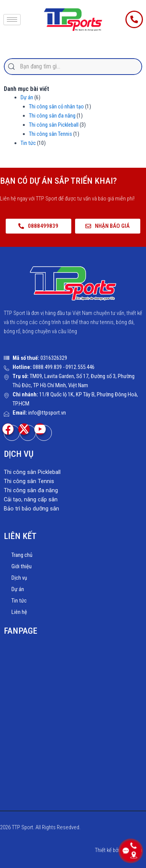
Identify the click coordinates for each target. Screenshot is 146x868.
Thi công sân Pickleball (54, 125)
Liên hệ (19, 612)
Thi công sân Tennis (51, 134)
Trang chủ (22, 555)
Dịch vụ (19, 578)
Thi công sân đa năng (52, 116)
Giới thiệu (22, 566)
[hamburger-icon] (12, 20)
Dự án (27, 97)
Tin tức (28, 143)
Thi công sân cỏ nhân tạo (56, 107)
